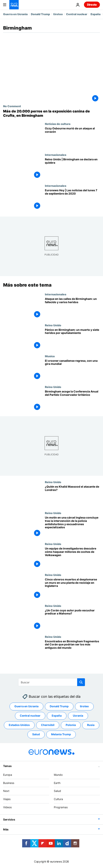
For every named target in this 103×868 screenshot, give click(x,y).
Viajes (7, 799)
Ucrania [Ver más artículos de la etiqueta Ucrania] (78, 716)
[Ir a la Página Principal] (14, 5)
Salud (57, 791)
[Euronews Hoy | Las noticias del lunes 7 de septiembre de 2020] (72, 200)
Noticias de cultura (58, 124)
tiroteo (58, 14)
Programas (61, 807)
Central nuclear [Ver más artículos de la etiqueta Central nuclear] (30, 716)
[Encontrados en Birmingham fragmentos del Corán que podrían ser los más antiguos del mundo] (72, 650)
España (96, 14)
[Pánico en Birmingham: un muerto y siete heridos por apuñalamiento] (72, 339)
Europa (8, 775)
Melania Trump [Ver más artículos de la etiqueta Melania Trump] (61, 734)
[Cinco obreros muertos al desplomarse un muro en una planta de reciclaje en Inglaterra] (72, 589)
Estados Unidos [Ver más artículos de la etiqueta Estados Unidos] (19, 725)
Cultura (58, 799)
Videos (7, 807)
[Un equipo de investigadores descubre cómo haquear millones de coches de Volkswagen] (72, 558)
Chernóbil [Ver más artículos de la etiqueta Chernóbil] (48, 725)
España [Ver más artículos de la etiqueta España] (57, 716)
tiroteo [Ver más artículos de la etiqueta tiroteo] (84, 706)
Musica (50, 356)
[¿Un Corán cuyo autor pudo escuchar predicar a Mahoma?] (72, 619)
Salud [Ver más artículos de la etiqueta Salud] (36, 734)
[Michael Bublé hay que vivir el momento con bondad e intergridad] (72, 370)
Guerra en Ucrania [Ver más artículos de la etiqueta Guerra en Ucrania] (26, 706)
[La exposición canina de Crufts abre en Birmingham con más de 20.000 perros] (51, 113)
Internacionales (56, 155)
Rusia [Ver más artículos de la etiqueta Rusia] (91, 725)
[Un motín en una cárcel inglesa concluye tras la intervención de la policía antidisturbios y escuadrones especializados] (72, 527)
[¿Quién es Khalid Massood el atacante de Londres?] (72, 496)
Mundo (58, 775)
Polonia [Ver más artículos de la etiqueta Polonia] (71, 725)
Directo (92, 5)
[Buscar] (52, 682)
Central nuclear (77, 14)
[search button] (81, 682)
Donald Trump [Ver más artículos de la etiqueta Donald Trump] (59, 706)
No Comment (12, 106)
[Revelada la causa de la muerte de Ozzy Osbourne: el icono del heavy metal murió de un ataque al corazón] (72, 138)
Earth (57, 783)
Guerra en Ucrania (15, 14)
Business (9, 783)
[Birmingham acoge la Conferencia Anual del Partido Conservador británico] (72, 401)
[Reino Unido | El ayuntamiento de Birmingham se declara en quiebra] (72, 169)
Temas (7, 766)
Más (6, 829)
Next (6, 791)
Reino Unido (53, 325)
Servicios (9, 819)
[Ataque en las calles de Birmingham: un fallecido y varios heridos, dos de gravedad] (72, 308)
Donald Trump (40, 14)
